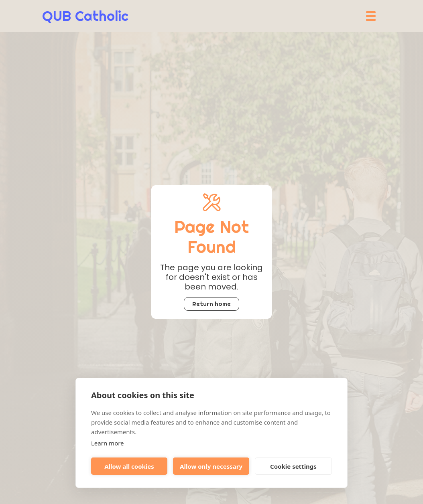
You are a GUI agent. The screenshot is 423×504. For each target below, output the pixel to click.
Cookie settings (293, 466)
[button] (371, 16)
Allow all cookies (129, 466)
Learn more (108, 443)
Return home (211, 304)
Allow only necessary (211, 466)
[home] (85, 16)
